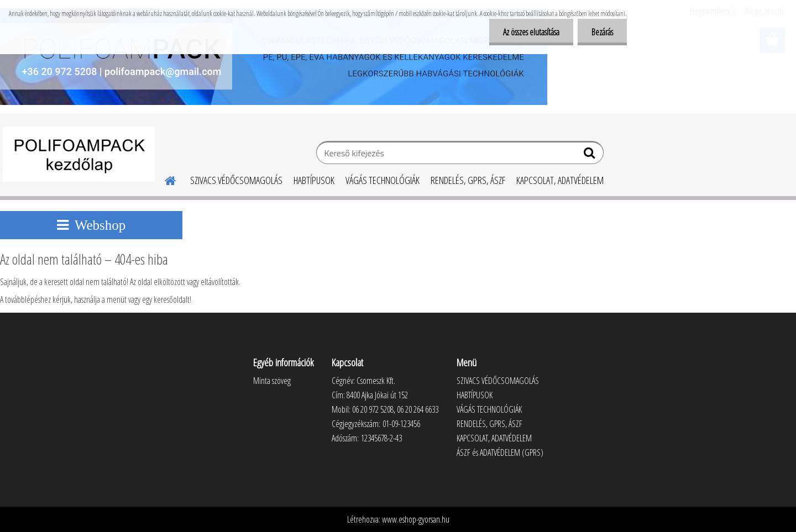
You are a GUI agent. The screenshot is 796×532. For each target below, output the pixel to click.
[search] (591, 155)
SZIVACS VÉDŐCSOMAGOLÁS (236, 180)
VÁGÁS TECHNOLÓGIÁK (383, 180)
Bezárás (602, 32)
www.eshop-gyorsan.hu (416, 519)
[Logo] (79, 154)
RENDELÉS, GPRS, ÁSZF (468, 180)
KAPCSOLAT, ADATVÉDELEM (560, 180)
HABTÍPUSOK (314, 180)
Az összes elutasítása (531, 32)
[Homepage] (164, 179)
